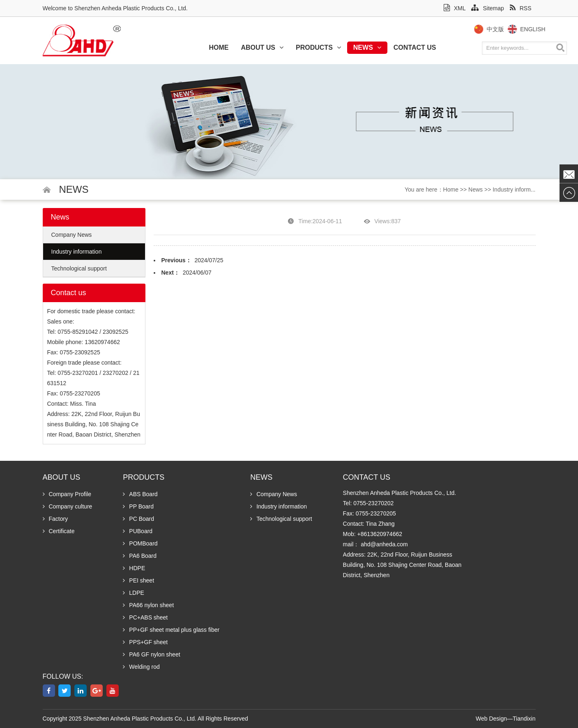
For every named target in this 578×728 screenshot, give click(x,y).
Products (318, 47)
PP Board (138, 506)
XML (455, 8)
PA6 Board (140, 556)
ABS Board (140, 494)
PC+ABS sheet (145, 617)
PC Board (138, 519)
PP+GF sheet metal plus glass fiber (171, 630)
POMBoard (140, 543)
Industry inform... (514, 190)
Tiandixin (524, 719)
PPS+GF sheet (145, 642)
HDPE (134, 568)
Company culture (68, 506)
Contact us (415, 47)
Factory (55, 519)
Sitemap (487, 8)
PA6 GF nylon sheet (151, 654)
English (542, 29)
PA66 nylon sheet (148, 605)
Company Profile (67, 494)
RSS (521, 8)
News (367, 47)
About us (262, 47)
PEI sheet (138, 580)
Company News (72, 235)
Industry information (77, 252)
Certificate (59, 531)
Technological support (79, 268)
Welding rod (141, 667)
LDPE (134, 593)
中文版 (504, 29)
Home (219, 47)
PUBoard (138, 531)
